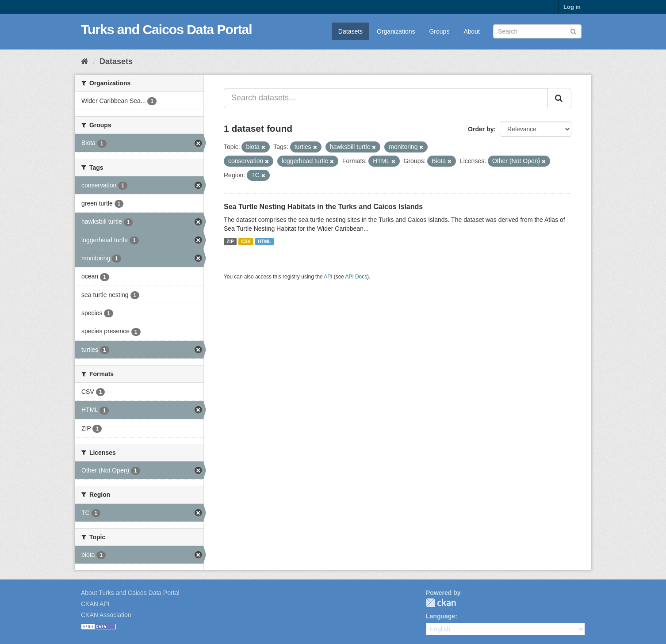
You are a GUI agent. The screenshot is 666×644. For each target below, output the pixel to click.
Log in (572, 7)
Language (440, 616)
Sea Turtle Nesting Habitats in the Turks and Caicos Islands (323, 207)
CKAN (441, 603)
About (472, 31)
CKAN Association (106, 615)
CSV (246, 241)
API (328, 277)
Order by (481, 129)
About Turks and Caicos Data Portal (130, 593)
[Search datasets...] (386, 98)
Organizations (396, 31)
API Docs (356, 277)
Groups (439, 31)
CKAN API (95, 604)
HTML (264, 241)
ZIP (230, 241)
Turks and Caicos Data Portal (166, 29)
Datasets (350, 31)
